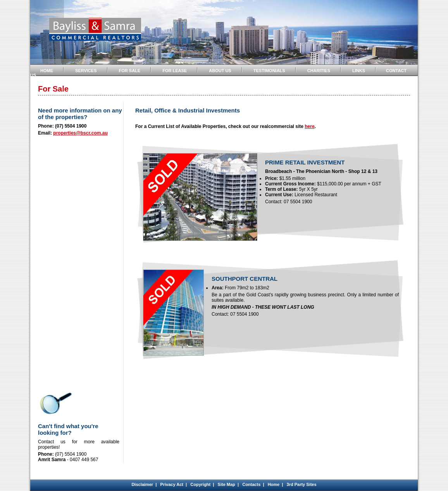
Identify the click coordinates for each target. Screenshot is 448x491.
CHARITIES (319, 71)
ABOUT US (220, 71)
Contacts (251, 484)
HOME (47, 71)
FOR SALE (130, 71)
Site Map (227, 484)
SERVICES (86, 71)
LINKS (359, 71)
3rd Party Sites (302, 484)
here (309, 126)
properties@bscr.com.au (80, 133)
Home (274, 484)
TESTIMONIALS (269, 71)
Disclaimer (142, 484)
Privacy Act (172, 484)
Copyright (200, 484)
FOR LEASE (175, 71)
